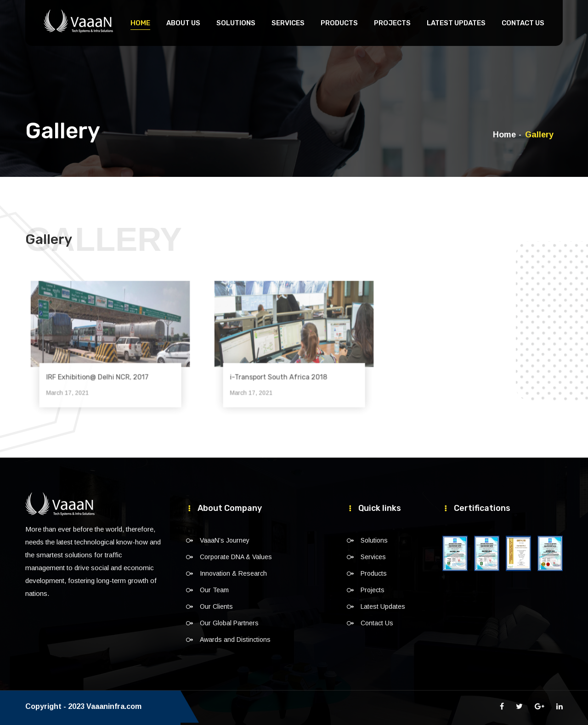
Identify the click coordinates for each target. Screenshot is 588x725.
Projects (392, 23)
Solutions (236, 23)
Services (288, 23)
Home (140, 23)
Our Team (214, 590)
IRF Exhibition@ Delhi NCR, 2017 (100, 370)
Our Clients (216, 606)
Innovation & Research (233, 573)
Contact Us (523, 23)
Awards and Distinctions (235, 640)
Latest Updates (456, 23)
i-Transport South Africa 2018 (282, 370)
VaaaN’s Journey (225, 540)
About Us (183, 23)
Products (339, 23)
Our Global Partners (229, 623)
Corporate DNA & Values (236, 557)
